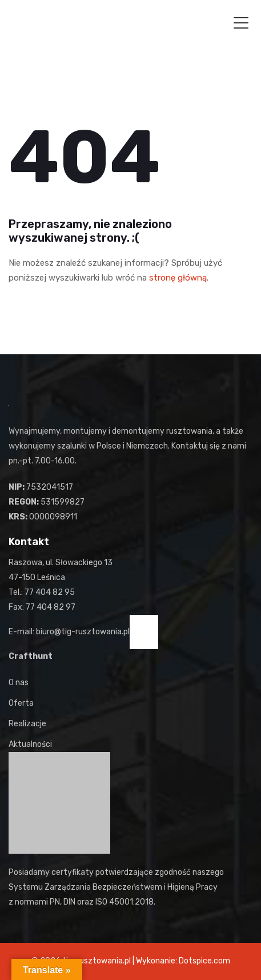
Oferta (21, 703)
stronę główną (178, 278)
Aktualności (30, 744)
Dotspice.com (204, 961)
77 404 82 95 (50, 592)
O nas (19, 683)
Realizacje (27, 724)
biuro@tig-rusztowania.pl (83, 632)
